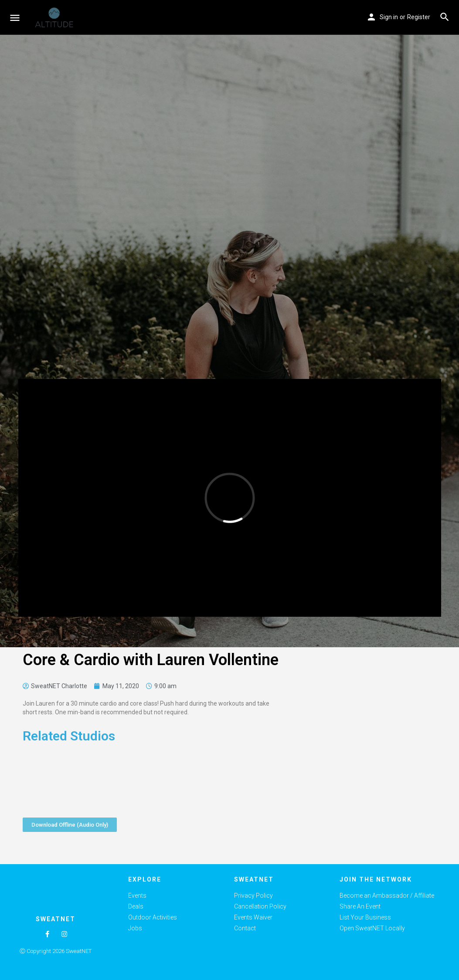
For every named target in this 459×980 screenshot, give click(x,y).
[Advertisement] (362, 743)
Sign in (389, 17)
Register (419, 17)
